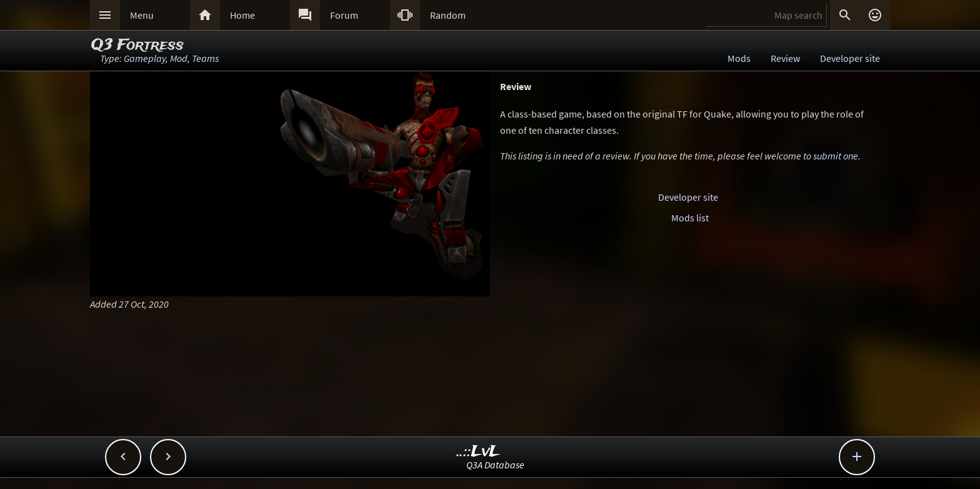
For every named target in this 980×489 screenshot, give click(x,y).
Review (785, 58)
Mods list (690, 218)
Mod (179, 58)
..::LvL (478, 452)
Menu (142, 15)
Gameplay (145, 58)
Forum (344, 15)
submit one (836, 156)
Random (448, 15)
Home (242, 15)
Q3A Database (495, 465)
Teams (205, 58)
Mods (739, 58)
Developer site (850, 58)
